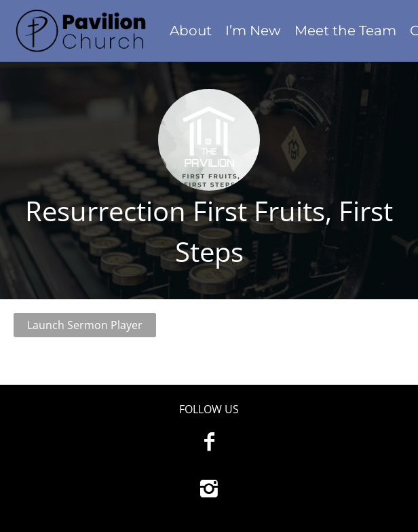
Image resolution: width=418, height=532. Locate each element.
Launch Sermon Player (85, 325)
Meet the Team (345, 31)
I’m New (253, 31)
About (191, 31)
